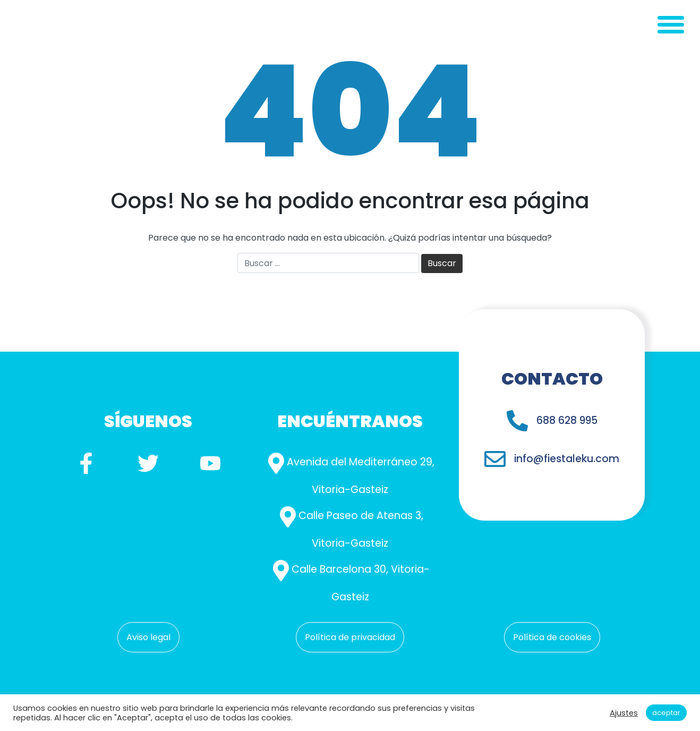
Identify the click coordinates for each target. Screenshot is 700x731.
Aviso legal (148, 637)
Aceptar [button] (666, 713)
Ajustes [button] (624, 713)
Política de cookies (552, 637)
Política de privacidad (350, 637)
